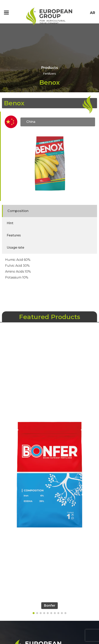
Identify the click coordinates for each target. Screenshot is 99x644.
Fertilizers (49, 74)
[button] (34, 613)
